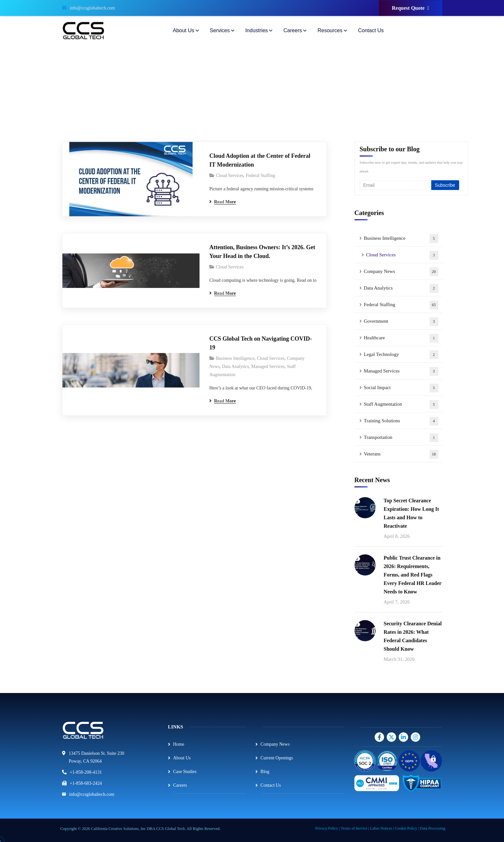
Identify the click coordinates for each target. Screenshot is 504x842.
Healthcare (401, 338)
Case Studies (185, 772)
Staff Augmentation (401, 405)
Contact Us (271, 785)
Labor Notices (381, 828)
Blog (265, 772)
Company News (401, 272)
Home (179, 744)
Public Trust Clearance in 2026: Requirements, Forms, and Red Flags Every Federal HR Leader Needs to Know (413, 575)
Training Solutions (401, 421)
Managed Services (268, 367)
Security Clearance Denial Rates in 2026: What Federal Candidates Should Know (413, 636)
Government (401, 322)
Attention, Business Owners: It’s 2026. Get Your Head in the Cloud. (262, 252)
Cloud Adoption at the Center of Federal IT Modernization (260, 160)
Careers (180, 785)
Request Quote (411, 8)
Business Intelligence (235, 358)
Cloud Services (230, 176)
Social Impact (401, 388)
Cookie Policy (406, 828)
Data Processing (433, 828)
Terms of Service (354, 828)
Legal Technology (401, 355)
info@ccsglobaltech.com (89, 8)
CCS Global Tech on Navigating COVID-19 (261, 343)
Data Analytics (235, 367)
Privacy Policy (327, 828)
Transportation (401, 438)
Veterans (401, 454)
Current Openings (277, 758)
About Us (182, 758)
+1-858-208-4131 (86, 772)
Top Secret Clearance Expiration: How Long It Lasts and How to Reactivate (411, 513)
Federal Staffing (260, 176)
